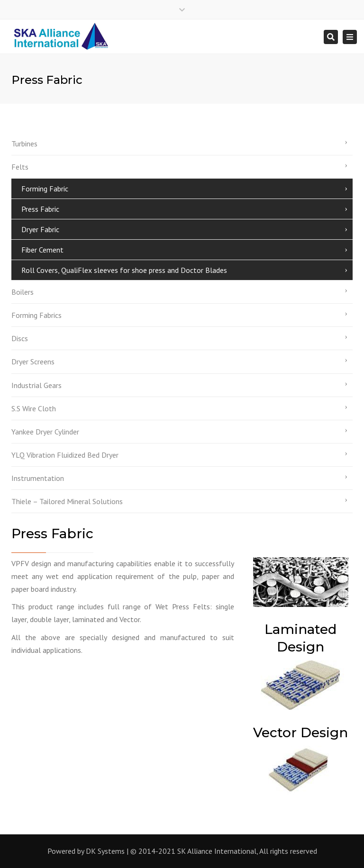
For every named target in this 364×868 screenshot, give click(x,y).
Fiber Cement (42, 250)
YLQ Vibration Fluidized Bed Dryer (65, 455)
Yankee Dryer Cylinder (45, 432)
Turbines (24, 144)
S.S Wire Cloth (34, 408)
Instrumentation (38, 478)
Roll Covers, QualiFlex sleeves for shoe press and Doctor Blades (124, 270)
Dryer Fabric (40, 229)
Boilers (23, 292)
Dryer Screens (33, 362)
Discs (20, 338)
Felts (20, 167)
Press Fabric (40, 209)
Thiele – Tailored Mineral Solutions (67, 501)
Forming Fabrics (36, 315)
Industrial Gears (36, 385)
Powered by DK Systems (86, 851)
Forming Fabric (45, 189)
